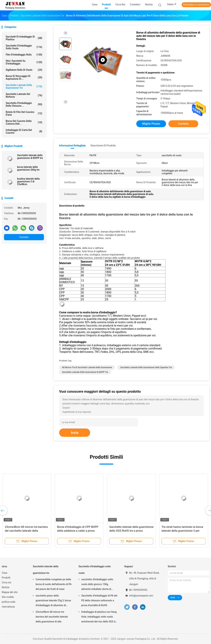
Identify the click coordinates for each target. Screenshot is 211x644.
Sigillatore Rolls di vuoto (24, 70)
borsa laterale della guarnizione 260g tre (28, 168)
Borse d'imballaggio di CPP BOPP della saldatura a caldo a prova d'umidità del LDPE (78, 531)
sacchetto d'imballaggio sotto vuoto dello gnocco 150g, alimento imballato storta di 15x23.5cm (97, 585)
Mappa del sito (10, 592)
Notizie (6, 587)
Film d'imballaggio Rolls (24, 55)
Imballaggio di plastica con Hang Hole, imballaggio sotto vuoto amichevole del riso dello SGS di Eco (99, 617)
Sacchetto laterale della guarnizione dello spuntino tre (146, 367)
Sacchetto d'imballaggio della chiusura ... (24, 104)
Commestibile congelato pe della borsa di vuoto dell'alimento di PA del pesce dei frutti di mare (54, 584)
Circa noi (6, 582)
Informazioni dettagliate (72, 146)
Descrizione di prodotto (103, 146)
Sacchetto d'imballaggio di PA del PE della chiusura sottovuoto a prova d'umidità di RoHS (99, 600)
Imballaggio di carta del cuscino (24, 131)
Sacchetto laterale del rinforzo (24, 95)
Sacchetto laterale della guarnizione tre (24, 86)
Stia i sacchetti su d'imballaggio (24, 62)
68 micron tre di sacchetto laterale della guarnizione (87, 367)
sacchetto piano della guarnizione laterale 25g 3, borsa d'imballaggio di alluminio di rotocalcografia (53, 601)
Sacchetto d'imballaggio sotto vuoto (24, 47)
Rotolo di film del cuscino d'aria (24, 113)
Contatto (24, 237)
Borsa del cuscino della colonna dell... (24, 122)
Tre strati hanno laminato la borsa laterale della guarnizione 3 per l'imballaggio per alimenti (182, 531)
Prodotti (6, 578)
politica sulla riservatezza (8, 604)
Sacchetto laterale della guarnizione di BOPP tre (30, 157)
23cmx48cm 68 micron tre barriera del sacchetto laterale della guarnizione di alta (26, 531)
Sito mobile (8, 597)
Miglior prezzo (151, 124)
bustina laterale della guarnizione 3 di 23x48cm (28, 181)
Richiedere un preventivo (196, 5)
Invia (75, 433)
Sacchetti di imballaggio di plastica (24, 38)
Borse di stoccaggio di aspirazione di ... (24, 77)
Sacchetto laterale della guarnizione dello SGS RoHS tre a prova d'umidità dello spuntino (131, 531)
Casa (4, 573)
